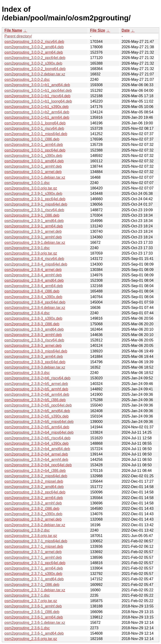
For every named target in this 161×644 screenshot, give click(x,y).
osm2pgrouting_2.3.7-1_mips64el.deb (36, 541)
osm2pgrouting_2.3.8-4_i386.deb (32, 291)
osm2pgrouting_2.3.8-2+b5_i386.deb (35, 400)
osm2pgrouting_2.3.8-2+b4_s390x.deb (36, 443)
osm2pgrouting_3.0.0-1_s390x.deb (33, 156)
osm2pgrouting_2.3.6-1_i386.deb (32, 612)
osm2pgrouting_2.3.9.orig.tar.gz (31, 253)
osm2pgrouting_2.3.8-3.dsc (27, 373)
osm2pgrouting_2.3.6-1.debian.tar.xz (35, 623)
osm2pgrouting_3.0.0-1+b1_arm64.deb (37, 117)
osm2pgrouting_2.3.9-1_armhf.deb (33, 237)
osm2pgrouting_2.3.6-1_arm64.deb (34, 617)
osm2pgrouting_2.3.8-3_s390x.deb (33, 318)
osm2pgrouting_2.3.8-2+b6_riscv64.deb (37, 378)
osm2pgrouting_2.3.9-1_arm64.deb (34, 226)
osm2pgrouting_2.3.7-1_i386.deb (32, 585)
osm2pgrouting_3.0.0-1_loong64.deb (35, 123)
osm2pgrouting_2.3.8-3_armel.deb (33, 346)
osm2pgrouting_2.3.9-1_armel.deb (33, 231)
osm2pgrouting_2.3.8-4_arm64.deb (34, 286)
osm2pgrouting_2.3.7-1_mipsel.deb (34, 546)
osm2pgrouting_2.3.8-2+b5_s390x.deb (36, 416)
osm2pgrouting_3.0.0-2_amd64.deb (34, 47)
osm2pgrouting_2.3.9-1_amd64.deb (34, 221)
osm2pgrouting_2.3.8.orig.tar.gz (31, 536)
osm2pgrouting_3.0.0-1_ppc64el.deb (35, 150)
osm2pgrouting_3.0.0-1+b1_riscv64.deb (37, 96)
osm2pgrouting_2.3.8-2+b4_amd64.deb (37, 449)
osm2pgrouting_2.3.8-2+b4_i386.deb (35, 471)
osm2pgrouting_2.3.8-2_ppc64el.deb (35, 492)
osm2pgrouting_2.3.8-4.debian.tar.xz (35, 308)
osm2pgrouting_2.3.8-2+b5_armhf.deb (36, 389)
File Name (13, 30)
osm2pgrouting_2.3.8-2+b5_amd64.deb (37, 411)
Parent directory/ (18, 36)
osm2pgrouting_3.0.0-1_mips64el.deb (36, 134)
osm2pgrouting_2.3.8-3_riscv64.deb (34, 340)
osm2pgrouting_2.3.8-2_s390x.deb (33, 514)
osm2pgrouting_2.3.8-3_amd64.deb (34, 329)
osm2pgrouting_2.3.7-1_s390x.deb (33, 574)
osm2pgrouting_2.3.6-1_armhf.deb (33, 606)
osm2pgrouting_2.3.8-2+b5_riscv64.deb (37, 438)
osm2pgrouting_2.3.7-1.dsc (27, 595)
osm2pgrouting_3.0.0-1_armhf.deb (33, 166)
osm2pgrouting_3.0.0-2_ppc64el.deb (35, 58)
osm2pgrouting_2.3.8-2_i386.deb (32, 509)
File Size (98, 30)
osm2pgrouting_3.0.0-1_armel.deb (33, 172)
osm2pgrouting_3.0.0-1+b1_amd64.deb (37, 85)
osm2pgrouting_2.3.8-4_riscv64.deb (34, 259)
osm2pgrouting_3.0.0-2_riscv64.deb (34, 42)
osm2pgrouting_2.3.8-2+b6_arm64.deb (37, 394)
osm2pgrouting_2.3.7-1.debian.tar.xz (35, 590)
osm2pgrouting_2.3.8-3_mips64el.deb (36, 351)
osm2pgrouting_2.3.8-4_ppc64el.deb (35, 302)
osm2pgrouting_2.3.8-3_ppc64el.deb (35, 362)
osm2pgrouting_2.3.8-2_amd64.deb (34, 487)
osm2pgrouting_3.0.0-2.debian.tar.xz (35, 74)
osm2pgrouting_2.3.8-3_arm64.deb (34, 357)
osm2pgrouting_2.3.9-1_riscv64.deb (34, 210)
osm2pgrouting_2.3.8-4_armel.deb (33, 270)
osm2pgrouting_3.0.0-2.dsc (27, 80)
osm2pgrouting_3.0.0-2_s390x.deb (33, 63)
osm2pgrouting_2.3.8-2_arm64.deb (34, 498)
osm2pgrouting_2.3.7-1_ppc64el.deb (35, 563)
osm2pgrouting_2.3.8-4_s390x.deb (33, 297)
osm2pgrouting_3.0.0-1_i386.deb (32, 139)
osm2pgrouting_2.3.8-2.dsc (27, 530)
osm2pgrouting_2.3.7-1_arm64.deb (34, 568)
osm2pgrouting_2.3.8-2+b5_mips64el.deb (39, 422)
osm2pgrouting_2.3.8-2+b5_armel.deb (36, 384)
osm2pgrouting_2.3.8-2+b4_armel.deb (36, 454)
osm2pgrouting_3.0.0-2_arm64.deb (34, 52)
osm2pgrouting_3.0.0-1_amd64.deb (34, 161)
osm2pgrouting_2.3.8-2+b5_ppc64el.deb (38, 405)
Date (126, 30)
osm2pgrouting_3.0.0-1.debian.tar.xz (35, 177)
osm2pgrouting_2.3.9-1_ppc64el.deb (35, 199)
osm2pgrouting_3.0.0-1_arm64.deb (34, 145)
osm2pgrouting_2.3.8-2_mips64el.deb (36, 476)
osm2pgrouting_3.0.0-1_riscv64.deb (34, 128)
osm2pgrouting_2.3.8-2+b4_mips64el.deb (39, 432)
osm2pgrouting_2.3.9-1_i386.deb (32, 215)
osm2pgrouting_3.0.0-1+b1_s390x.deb (36, 107)
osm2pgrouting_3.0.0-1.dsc (27, 183)
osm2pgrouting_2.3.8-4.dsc (27, 313)
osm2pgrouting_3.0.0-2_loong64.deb (35, 69)
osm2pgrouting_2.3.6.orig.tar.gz (31, 639)
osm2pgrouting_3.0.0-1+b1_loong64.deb (38, 101)
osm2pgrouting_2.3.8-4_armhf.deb (33, 275)
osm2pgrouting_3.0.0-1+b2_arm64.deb (37, 112)
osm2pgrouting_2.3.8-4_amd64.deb (34, 280)
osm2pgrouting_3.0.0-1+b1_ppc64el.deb (38, 91)
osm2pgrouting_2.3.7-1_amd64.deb (34, 579)
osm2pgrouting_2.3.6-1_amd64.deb (34, 633)
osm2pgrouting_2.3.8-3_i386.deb (32, 324)
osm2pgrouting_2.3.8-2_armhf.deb (33, 503)
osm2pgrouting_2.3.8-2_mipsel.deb (34, 481)
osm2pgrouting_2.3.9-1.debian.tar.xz (35, 242)
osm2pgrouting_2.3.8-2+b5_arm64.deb (37, 427)
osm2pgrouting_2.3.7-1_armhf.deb (33, 557)
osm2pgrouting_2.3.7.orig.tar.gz (31, 601)
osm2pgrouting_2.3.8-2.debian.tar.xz (35, 525)
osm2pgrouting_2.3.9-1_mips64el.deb (36, 204)
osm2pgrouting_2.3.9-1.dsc (27, 248)
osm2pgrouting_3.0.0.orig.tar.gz (31, 188)
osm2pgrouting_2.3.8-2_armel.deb (33, 519)
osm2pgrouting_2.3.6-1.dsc (27, 628)
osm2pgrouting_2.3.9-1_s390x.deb (33, 194)
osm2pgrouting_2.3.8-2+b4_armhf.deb (36, 460)
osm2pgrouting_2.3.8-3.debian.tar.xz (35, 367)
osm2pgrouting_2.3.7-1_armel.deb (33, 552)
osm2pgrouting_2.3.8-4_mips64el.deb (36, 264)
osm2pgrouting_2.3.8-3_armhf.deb (33, 335)
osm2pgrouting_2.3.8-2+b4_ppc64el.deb (38, 465)
